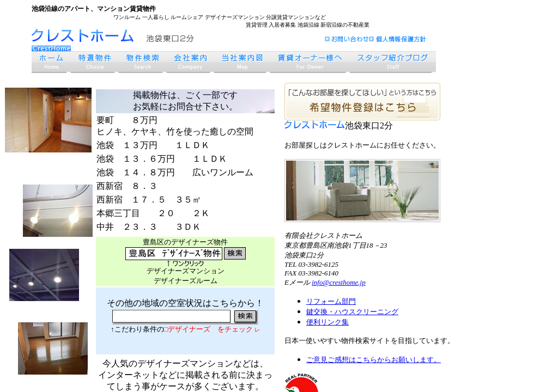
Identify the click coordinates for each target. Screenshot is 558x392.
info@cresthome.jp (339, 282)
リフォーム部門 (331, 301)
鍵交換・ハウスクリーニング (352, 312)
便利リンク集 (327, 322)
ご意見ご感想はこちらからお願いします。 (374, 360)
